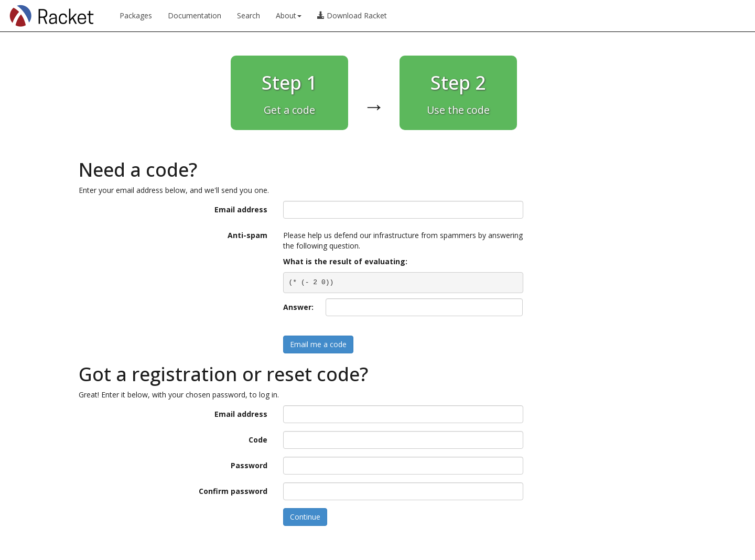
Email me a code (318, 344)
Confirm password (233, 491)
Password (249, 465)
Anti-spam (247, 235)
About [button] (289, 15)
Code (258, 440)
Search (249, 15)
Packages (136, 15)
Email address (241, 209)
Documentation (195, 15)
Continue (305, 517)
